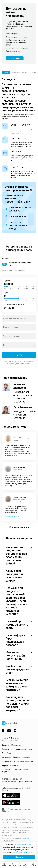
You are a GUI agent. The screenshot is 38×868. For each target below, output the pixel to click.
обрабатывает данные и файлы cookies (18, 845)
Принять (19, 857)
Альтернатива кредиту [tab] (20, 72)
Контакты (26, 757)
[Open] (35, 345)
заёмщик (5, 782)
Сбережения (16, 745)
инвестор (13, 782)
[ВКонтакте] (3, 731)
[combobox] (19, 318)
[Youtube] (9, 731)
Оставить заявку (15, 58)
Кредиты (5, 745)
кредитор (29, 782)
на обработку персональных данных (19, 364)
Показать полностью (12, 517)
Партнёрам (6, 753)
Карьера (17, 757)
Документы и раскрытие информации (17, 761)
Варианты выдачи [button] (8, 835)
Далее (19, 355)
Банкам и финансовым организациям (17, 749)
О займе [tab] (6, 72)
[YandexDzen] (15, 731)
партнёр (21, 782)
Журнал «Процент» (10, 765)
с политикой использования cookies (22, 852)
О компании (6, 757)
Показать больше (19, 527)
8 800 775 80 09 (11, 738)
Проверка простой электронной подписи (15, 770)
